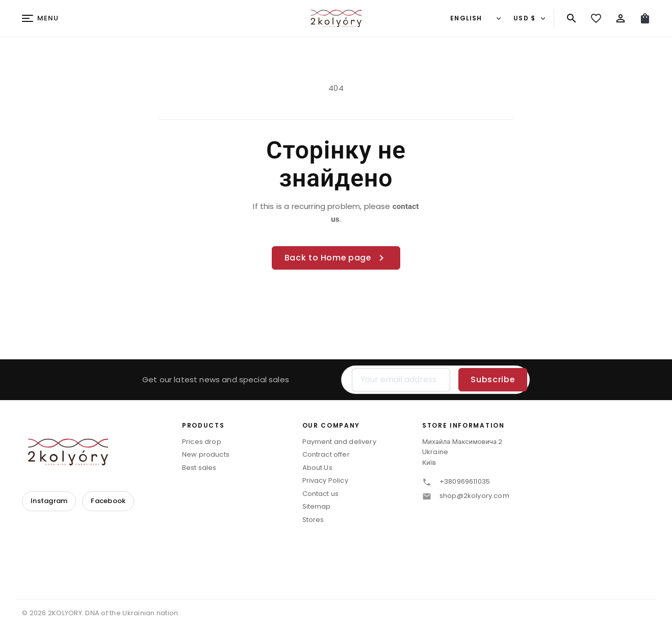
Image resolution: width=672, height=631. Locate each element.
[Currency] (528, 18)
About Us (317, 468)
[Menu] (40, 19)
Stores (313, 520)
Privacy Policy (325, 481)
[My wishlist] (596, 18)
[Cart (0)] (645, 18)
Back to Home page (336, 258)
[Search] (572, 18)
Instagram (49, 501)
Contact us (321, 494)
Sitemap (317, 507)
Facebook (108, 501)
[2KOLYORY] (68, 452)
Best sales (199, 468)
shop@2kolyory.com (474, 496)
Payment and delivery (339, 442)
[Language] (475, 18)
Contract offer (326, 455)
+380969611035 (465, 482)
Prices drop (202, 442)
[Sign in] (621, 18)
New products (206, 455)
